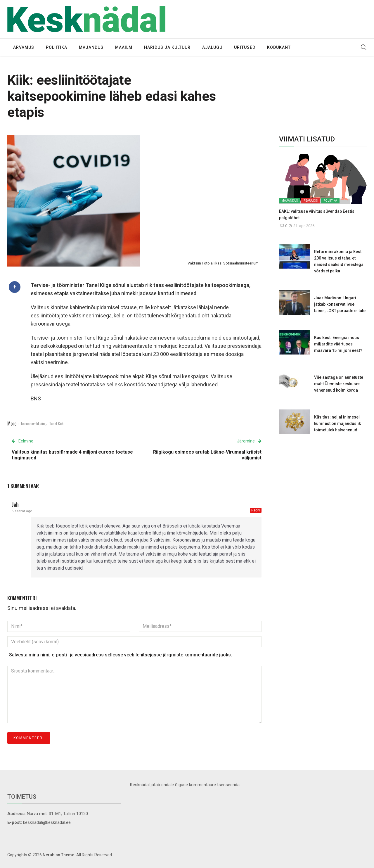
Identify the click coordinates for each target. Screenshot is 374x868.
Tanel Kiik (56, 423)
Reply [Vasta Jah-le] (256, 510)
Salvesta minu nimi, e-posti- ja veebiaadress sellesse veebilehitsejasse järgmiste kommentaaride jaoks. (121, 655)
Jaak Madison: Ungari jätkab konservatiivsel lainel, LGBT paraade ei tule (340, 304)
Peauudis (311, 201)
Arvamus (24, 47)
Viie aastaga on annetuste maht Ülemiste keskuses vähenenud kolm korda (339, 384)
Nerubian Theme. (59, 855)
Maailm (124, 47)
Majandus (91, 47)
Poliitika (57, 47)
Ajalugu (212, 47)
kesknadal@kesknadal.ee (47, 822)
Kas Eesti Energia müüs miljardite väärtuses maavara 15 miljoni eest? (338, 344)
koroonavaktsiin (33, 423)
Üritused (245, 47)
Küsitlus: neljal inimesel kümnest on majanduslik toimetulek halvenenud (337, 423)
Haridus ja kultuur (167, 47)
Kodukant (279, 47)
